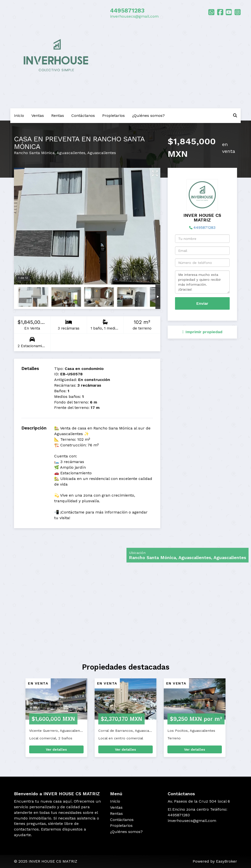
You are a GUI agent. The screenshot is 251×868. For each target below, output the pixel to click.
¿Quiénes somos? (148, 116)
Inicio (19, 116)
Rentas (58, 116)
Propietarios (113, 116)
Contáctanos (83, 116)
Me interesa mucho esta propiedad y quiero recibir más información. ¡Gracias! (202, 282)
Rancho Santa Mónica (34, 153)
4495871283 (127, 11)
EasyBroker (226, 861)
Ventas (38, 116)
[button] (14, 720)
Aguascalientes (71, 153)
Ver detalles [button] (56, 749)
